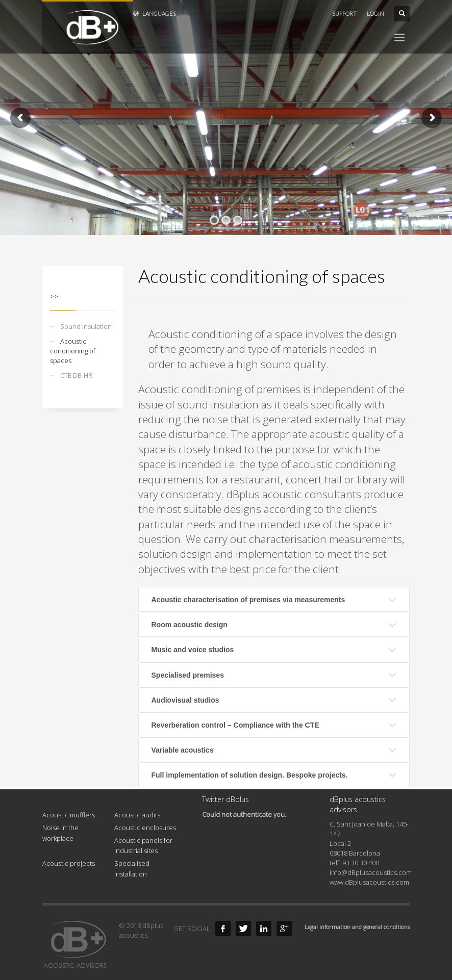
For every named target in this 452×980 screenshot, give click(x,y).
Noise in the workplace (60, 833)
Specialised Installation (132, 869)
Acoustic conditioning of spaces (73, 351)
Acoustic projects (69, 863)
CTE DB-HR (76, 375)
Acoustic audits (137, 815)
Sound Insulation (86, 326)
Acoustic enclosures (145, 828)
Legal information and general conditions (357, 927)
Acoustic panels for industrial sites (143, 846)
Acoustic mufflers (69, 815)
